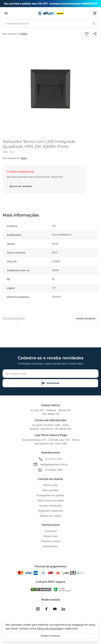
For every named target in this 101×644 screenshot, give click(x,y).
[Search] (94, 24)
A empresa (51, 531)
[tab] (50, 215)
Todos (24, 34)
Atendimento (50, 546)
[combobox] (50, 24)
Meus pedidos (50, 490)
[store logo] (51, 13)
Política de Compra (51, 516)
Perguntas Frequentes (51, 511)
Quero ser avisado (21, 186)
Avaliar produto (86, 318)
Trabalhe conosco (50, 541)
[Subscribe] (50, 383)
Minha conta (51, 485)
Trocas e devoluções (51, 506)
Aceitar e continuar (50, 636)
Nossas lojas (50, 536)
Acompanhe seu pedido (50, 495)
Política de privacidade (50, 628)
